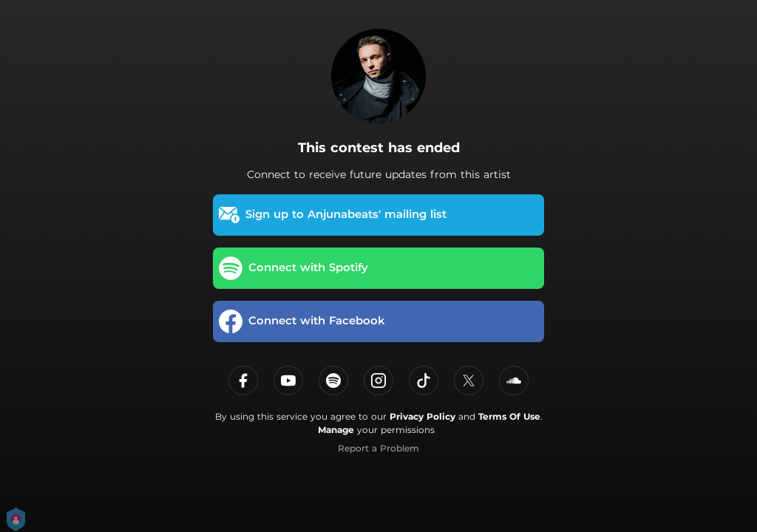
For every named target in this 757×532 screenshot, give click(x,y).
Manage (336, 430)
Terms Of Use (509, 416)
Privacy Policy (422, 416)
